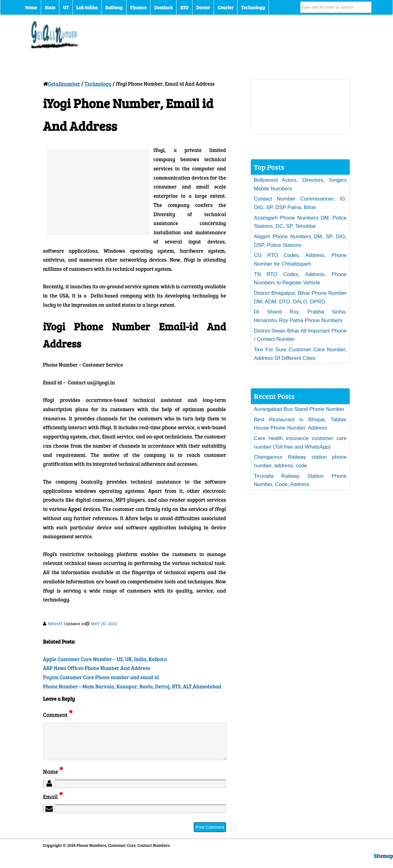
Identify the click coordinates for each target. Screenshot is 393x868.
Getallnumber (64, 84)
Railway (114, 7)
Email (53, 804)
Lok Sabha (87, 7)
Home (31, 7)
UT (66, 7)
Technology (253, 7)
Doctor (203, 7)
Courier (226, 7)
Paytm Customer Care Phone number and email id (101, 677)
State (50, 7)
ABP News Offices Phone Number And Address (97, 668)
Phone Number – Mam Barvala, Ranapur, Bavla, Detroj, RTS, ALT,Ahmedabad (132, 686)
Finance (138, 7)
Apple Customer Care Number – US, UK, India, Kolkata (105, 659)
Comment (58, 715)
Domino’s (163, 7)
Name (53, 779)
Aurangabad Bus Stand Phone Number (299, 409)
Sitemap (383, 863)
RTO (184, 7)
